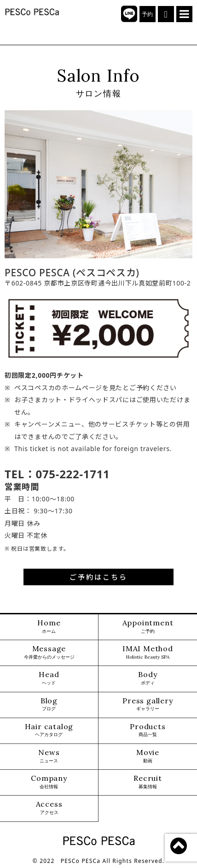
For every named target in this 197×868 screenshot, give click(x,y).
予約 (148, 14)
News (49, 756)
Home (49, 627)
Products (148, 730)
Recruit (148, 782)
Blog (49, 705)
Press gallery (148, 705)
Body (148, 678)
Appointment (148, 627)
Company (49, 782)
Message (49, 652)
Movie (148, 756)
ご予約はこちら (98, 577)
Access (49, 808)
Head (49, 678)
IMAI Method (148, 652)
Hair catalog (49, 730)
